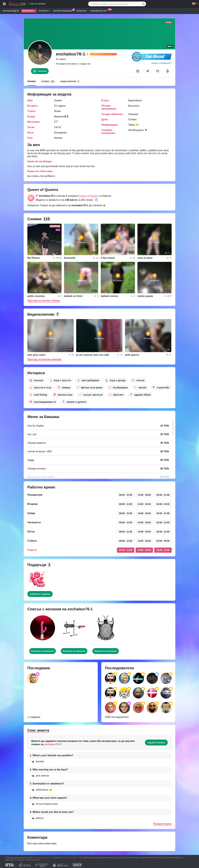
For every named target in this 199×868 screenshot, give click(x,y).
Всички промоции (64, 11)
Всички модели (11, 11)
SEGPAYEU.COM (75, 858)
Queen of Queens (89, 196)
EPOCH (64, 858)
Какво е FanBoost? (162, 63)
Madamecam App (99, 11)
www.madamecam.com (42, 857)
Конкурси (82, 11)
